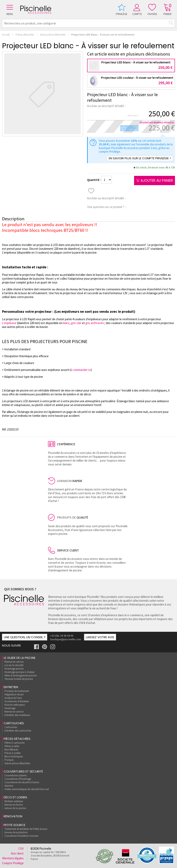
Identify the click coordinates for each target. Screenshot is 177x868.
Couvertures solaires (15, 775)
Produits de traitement (17, 691)
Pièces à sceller (13, 753)
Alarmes (9, 786)
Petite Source (14, 825)
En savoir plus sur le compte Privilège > (140, 158)
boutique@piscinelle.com (66, 639)
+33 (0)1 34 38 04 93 (62, 636)
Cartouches (14, 723)
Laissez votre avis (100, 637)
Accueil (6, 35)
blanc (66, 323)
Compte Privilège (13, 863)
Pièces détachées (25, 35)
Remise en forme (14, 805)
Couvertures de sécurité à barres (22, 782)
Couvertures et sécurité (23, 771)
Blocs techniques (14, 756)
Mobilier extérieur (14, 801)
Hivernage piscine (14, 669)
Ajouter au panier (155, 181)
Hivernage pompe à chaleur (20, 672)
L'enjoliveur (10, 323)
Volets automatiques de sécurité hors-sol (27, 789)
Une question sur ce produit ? (107, 207)
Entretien (11, 687)
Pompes (9, 760)
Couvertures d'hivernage (18, 779)
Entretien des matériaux (17, 715)
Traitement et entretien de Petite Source (26, 829)
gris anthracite (95, 323)
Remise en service (14, 662)
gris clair (76, 323)
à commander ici (81, 370)
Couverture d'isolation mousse (21, 836)
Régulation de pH (14, 694)
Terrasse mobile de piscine (19, 679)
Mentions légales (13, 858)
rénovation (13, 816)
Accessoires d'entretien (17, 701)
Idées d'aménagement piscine (21, 675)
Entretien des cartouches (18, 731)
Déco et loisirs (15, 797)
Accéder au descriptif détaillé (107, 106)
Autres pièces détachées (53, 35)
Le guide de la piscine (20, 658)
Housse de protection (16, 832)
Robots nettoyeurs (15, 705)
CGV (21, 849)
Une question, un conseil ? (25, 637)
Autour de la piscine (15, 808)
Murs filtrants (11, 750)
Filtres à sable (12, 746)
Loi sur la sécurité (14, 665)
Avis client (17, 853)
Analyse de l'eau (13, 698)
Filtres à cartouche (14, 743)
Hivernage (10, 708)
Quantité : (94, 180)
